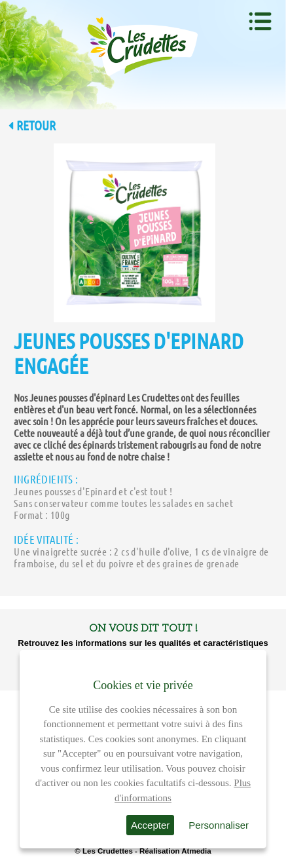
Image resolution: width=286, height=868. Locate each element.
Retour (32, 125)
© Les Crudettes (103, 851)
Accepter (150, 825)
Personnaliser (219, 825)
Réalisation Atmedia (175, 851)
